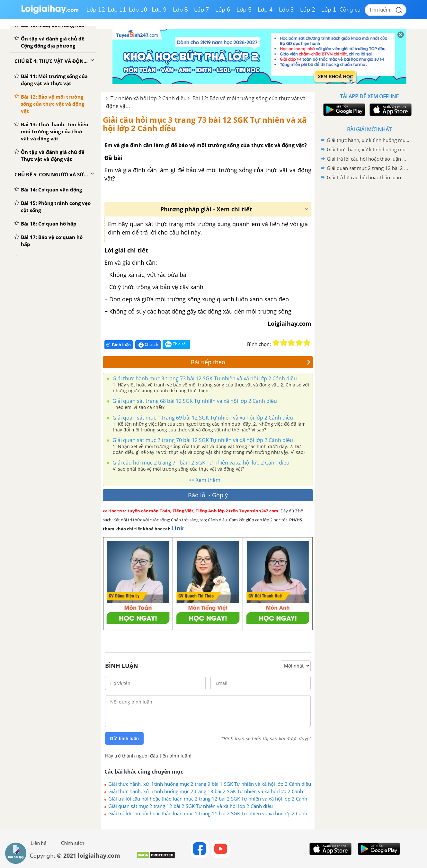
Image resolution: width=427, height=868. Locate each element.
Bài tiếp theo (251, 362)
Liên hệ (39, 843)
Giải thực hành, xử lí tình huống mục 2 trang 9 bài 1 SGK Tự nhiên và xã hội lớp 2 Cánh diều (210, 784)
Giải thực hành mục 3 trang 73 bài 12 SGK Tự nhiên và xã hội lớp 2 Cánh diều (204, 378)
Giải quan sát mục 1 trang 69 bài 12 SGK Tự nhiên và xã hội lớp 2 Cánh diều (202, 418)
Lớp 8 (180, 10)
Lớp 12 (96, 10)
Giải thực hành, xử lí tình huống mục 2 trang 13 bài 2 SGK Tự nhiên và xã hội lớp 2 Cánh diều (206, 791)
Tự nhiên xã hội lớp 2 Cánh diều (149, 98)
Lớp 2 (308, 10)
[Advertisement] (369, 284)
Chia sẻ (148, 345)
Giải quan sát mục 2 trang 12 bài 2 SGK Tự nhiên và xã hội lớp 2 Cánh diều (191, 806)
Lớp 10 (138, 10)
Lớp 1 (329, 10)
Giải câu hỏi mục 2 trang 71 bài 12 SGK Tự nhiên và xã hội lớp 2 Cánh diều (200, 463)
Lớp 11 (117, 10)
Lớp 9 (159, 10)
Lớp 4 (265, 10)
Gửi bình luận (124, 739)
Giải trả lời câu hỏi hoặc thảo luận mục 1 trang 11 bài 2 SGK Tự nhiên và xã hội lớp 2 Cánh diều (208, 813)
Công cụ (350, 10)
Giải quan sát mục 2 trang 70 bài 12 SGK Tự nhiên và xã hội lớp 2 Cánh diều (202, 440)
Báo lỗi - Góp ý (208, 495)
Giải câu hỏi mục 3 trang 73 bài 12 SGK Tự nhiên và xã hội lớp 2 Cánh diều (205, 124)
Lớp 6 (223, 10)
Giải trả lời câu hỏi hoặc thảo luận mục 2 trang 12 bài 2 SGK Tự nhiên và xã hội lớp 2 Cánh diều (208, 799)
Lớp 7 (202, 10)
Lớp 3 (286, 10)
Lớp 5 (244, 10)
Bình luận (119, 345)
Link (178, 528)
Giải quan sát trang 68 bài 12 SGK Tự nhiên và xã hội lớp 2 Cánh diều (194, 401)
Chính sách (73, 843)
